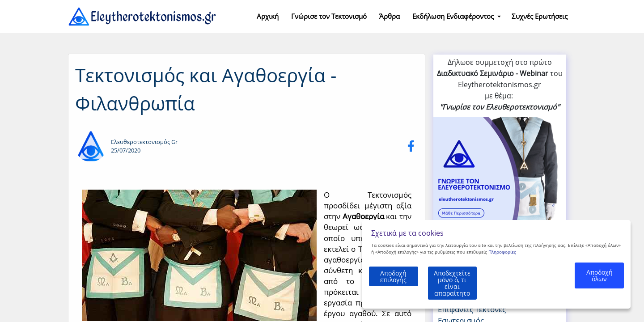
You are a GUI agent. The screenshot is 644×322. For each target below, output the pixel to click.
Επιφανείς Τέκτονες (472, 309)
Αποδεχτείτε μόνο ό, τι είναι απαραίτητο (481, 290)
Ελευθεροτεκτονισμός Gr (144, 142)
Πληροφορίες (502, 265)
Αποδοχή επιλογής (399, 289)
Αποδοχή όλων (599, 289)
